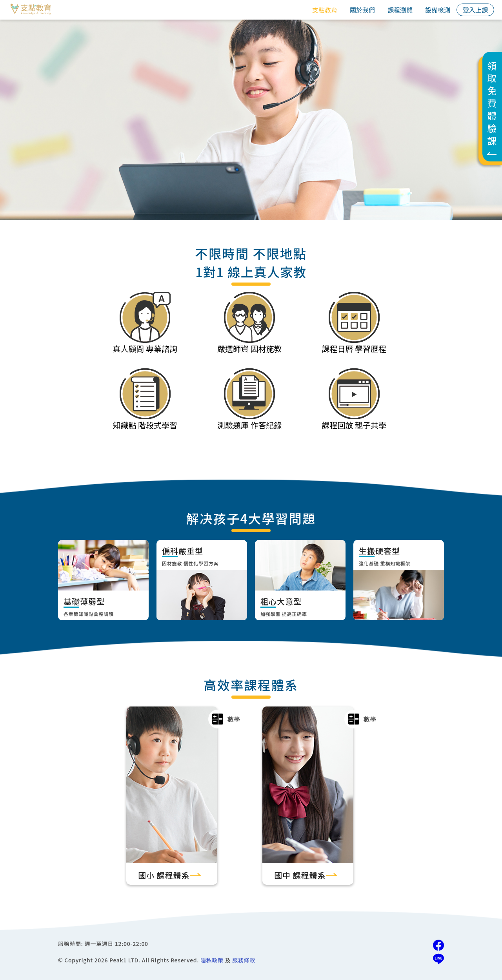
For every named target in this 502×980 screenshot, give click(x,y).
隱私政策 (212, 960)
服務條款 (244, 960)
